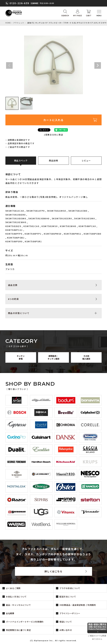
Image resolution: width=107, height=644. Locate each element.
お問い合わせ (66, 630)
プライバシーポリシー (70, 613)
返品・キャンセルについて (18, 605)
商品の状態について (19, 313)
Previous (9, 65)
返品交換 (13, 285)
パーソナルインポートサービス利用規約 (25, 622)
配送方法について (68, 597)
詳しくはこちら (53, 571)
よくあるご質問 (13, 588)
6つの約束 (14, 299)
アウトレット (19, 23)
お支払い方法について (16, 597)
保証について (66, 622)
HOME (8, 23)
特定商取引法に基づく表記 (18, 630)
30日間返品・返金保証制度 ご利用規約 (78, 605)
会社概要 (10, 613)
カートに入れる (53, 120)
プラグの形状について (70, 588)
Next (98, 65)
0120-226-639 (19, 3)
